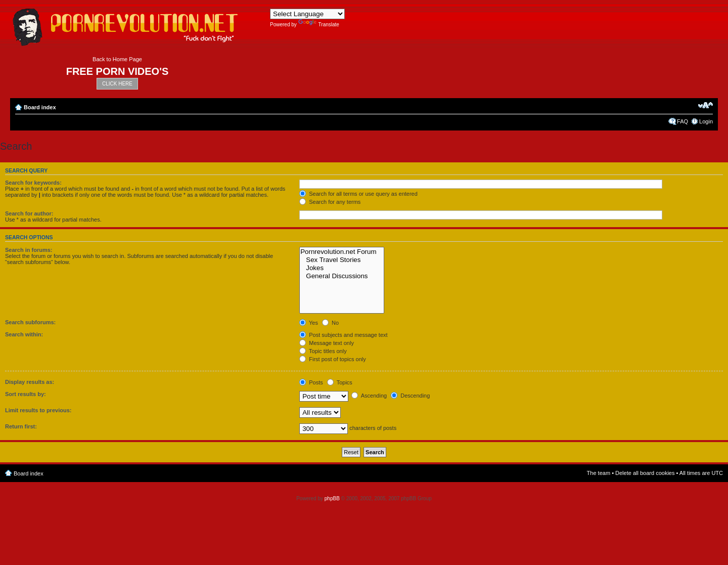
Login (706, 121)
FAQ (682, 121)
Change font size (706, 105)
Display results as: (30, 382)
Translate (319, 25)
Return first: (21, 426)
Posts (311, 382)
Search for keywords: (33, 183)
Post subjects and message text (343, 335)
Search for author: (29, 213)
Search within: (24, 334)
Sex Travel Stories (342, 260)
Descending (410, 396)
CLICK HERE (117, 84)
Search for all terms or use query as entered (358, 194)
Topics (340, 382)
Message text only (327, 343)
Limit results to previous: (38, 410)
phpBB (332, 498)
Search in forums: (29, 250)
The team (599, 473)
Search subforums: (30, 322)
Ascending (369, 396)
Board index (40, 107)
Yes (309, 323)
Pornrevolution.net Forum (342, 252)
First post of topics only (333, 359)
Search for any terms (330, 202)
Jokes (342, 268)
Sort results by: (26, 394)
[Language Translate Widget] (307, 14)
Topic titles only (323, 351)
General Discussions (342, 276)
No (330, 323)
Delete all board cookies (645, 473)
